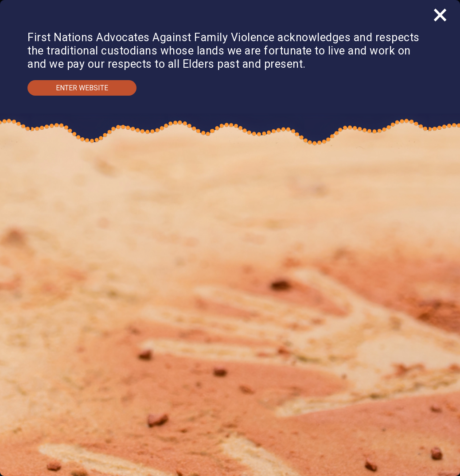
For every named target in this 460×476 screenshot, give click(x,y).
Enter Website (82, 88)
